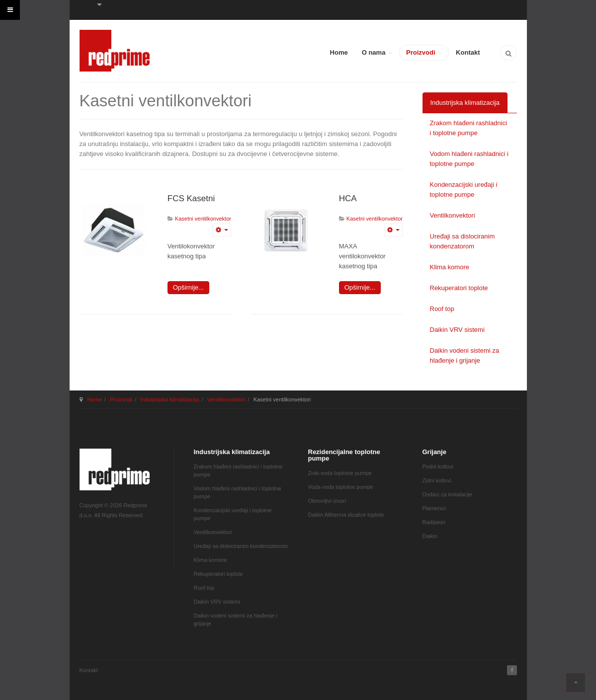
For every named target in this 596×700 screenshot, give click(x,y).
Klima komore (450, 267)
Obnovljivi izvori (327, 501)
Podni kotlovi (438, 467)
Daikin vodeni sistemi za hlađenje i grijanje (465, 355)
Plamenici (434, 508)
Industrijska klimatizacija (465, 103)
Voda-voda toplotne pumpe (341, 487)
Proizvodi (424, 52)
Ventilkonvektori (453, 215)
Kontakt (468, 52)
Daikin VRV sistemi (457, 330)
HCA (348, 198)
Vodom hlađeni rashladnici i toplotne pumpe (469, 159)
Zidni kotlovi (437, 480)
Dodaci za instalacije (447, 494)
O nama (377, 52)
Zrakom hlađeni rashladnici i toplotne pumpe (468, 128)
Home (339, 52)
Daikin (430, 536)
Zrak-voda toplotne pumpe (340, 473)
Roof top (442, 309)
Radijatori (434, 522)
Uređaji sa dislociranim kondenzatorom (463, 241)
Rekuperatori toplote (459, 288)
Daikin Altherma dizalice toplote (346, 515)
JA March (115, 469)
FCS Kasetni (191, 198)
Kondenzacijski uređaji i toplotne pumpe (464, 190)
